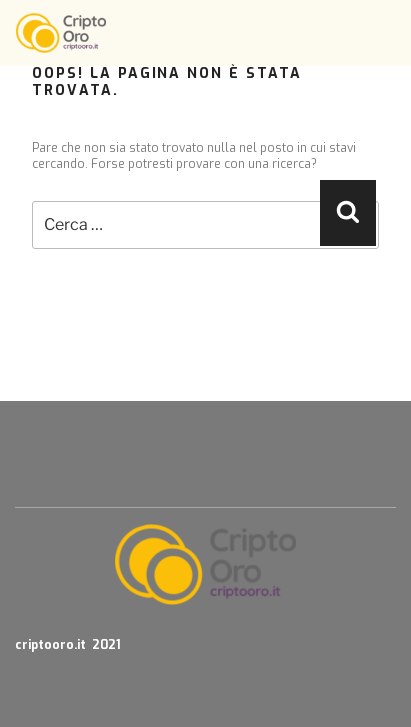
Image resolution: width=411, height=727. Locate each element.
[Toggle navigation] (383, 33)
